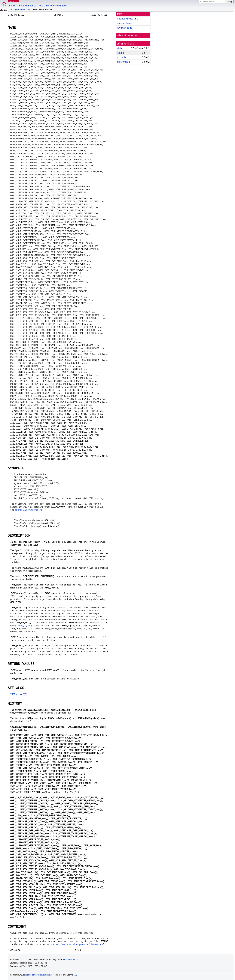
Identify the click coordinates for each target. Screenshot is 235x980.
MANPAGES (13, 1)
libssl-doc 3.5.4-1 (70, 960)
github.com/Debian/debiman (38, 975)
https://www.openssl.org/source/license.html (78, 944)
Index (12, 6)
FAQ (41, 6)
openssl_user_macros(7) (29, 510)
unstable (121, 57)
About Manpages (27, 6)
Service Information (56, 6)
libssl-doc (21, 10)
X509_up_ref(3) (26, 626)
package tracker (125, 23)
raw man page (124, 28)
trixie (119, 48)
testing (13, 10)
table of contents (127, 36)
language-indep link (127, 19)
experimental (124, 62)
